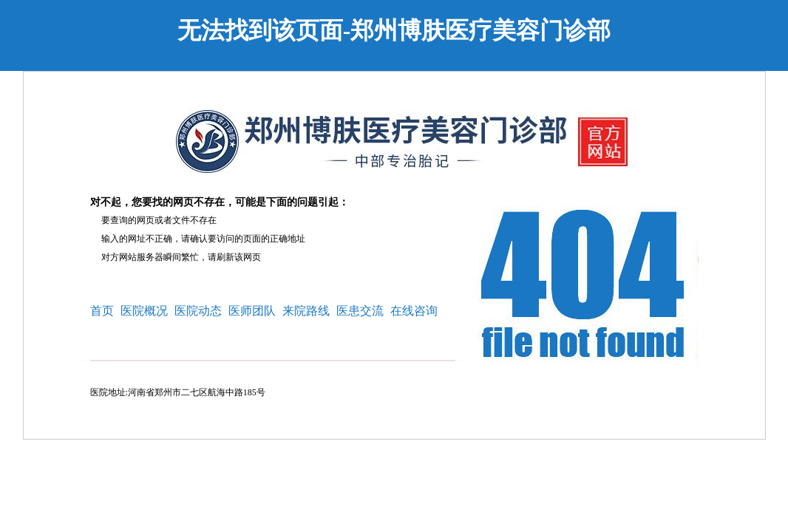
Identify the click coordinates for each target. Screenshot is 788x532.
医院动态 (198, 311)
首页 (102, 311)
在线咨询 (414, 311)
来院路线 (306, 311)
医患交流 (360, 311)
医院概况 (144, 311)
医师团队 (252, 311)
